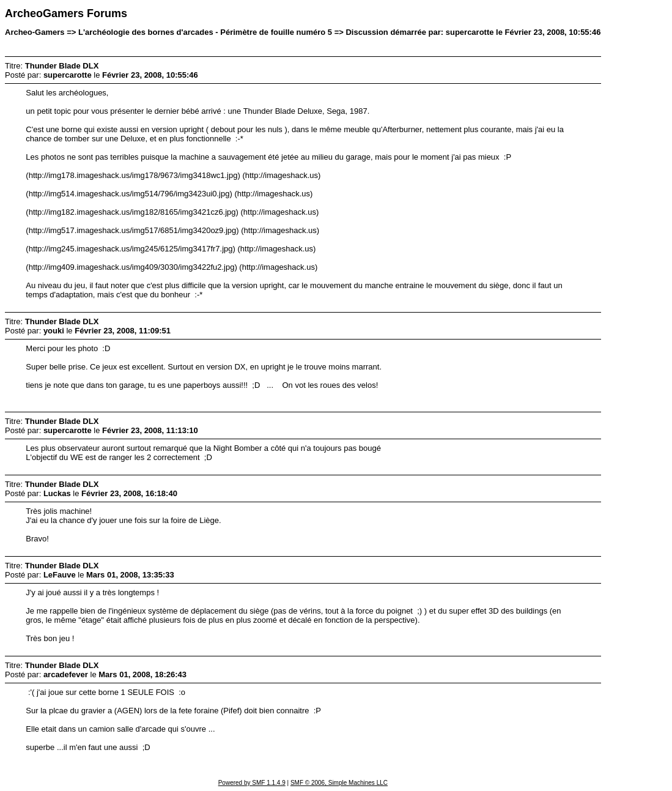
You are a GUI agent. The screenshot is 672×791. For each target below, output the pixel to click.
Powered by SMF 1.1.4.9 (252, 783)
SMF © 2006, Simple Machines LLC (339, 783)
